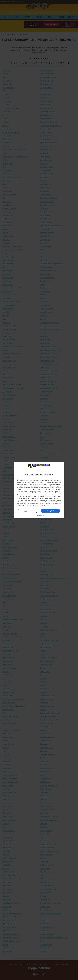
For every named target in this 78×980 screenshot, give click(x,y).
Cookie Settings (33, 505)
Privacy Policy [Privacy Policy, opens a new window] (44, 505)
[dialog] (39, 490)
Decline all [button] (28, 511)
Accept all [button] (51, 511)
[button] (39, 516)
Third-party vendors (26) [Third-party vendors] (37, 492)
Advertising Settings (31, 503)
